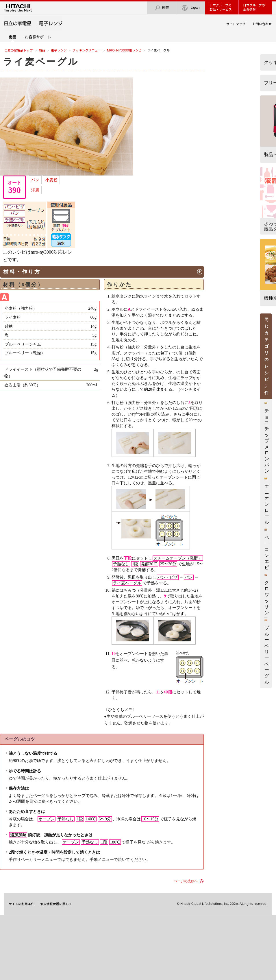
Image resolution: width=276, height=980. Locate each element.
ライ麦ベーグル (41, 62)
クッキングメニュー (87, 50)
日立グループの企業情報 (254, 7)
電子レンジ (59, 50)
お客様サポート (38, 37)
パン (35, 180)
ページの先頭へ (186, 881)
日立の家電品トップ (19, 50)
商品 (42, 50)
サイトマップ (236, 24)
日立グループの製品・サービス (221, 7)
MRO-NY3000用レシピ (124, 50)
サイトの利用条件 (21, 904)
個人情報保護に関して (56, 904)
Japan (191, 8)
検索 (162, 8)
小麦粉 (51, 180)
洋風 (35, 190)
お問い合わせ (262, 24)
